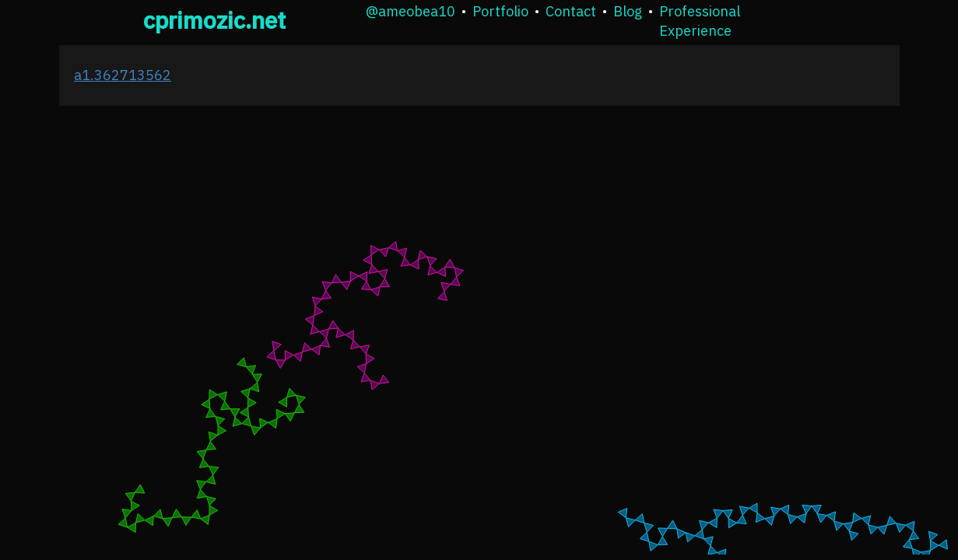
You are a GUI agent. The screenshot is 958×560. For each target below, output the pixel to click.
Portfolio (500, 11)
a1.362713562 (123, 75)
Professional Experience (700, 21)
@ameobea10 (411, 11)
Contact (571, 11)
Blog (628, 11)
